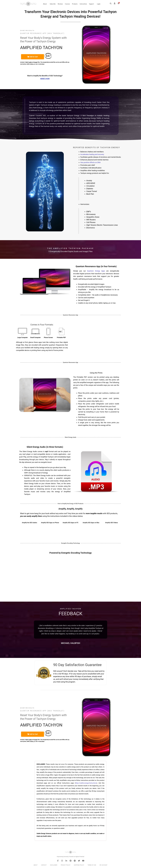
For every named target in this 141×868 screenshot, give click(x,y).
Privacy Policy (66, 865)
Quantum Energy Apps (96, 271)
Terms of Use (92, 865)
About (45, 4)
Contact (44, 865)
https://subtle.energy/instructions (86, 783)
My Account (104, 865)
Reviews (60, 4)
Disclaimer (54, 865)
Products (75, 4)
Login (99, 4)
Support (92, 4)
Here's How (45, 79)
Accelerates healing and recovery (92, 154)
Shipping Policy (79, 865)
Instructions (83, 4)
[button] (111, 4)
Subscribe (53, 4)
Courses (67, 4)
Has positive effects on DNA (91, 162)
